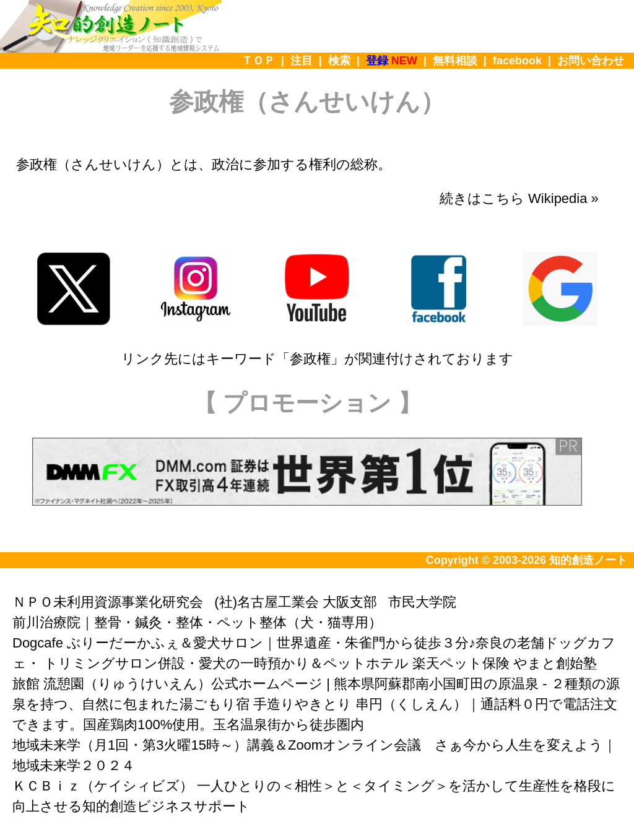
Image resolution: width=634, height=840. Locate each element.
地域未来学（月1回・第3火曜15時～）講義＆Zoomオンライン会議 (217, 745)
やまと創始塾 (555, 663)
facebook (517, 61)
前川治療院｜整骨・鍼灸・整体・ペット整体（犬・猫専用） (197, 622)
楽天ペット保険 (461, 663)
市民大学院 (422, 602)
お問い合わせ (591, 61)
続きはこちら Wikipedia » (519, 198)
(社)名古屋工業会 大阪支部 (296, 602)
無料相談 (455, 61)
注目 (302, 61)
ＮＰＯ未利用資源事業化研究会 (108, 602)
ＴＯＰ (258, 61)
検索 (339, 61)
